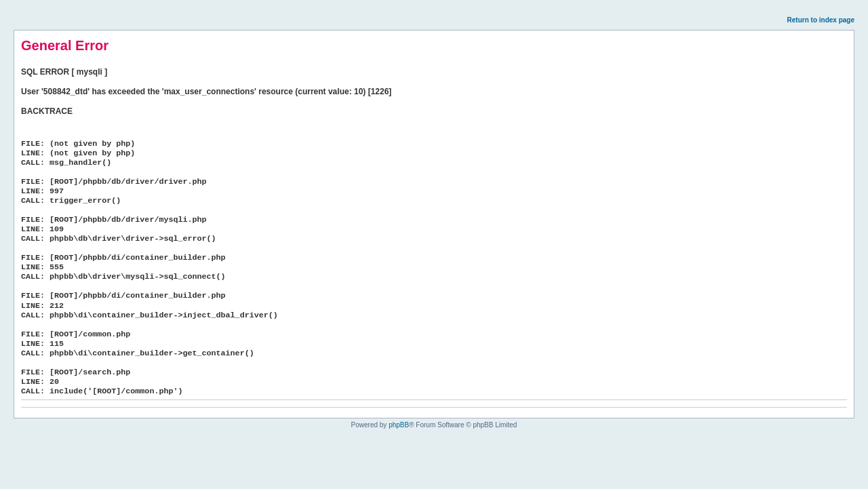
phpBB (399, 425)
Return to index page (821, 20)
